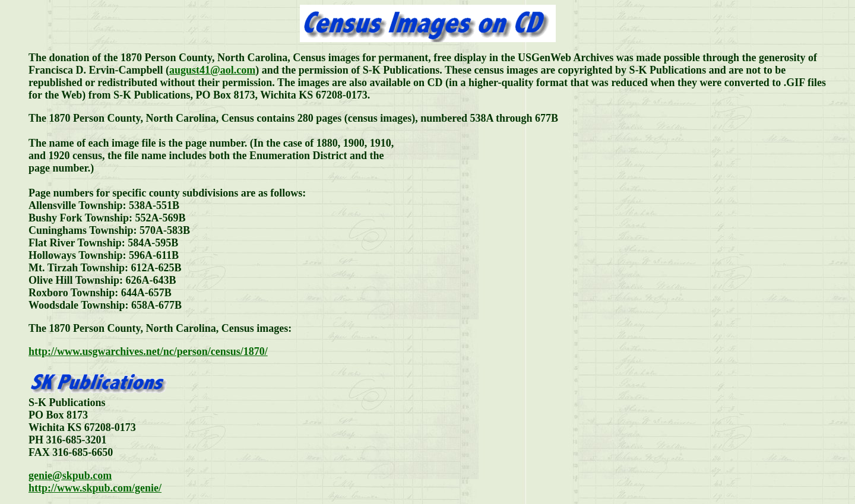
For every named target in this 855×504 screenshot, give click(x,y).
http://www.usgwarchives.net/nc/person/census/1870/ (148, 351)
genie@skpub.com (70, 476)
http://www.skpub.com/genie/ (95, 488)
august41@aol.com (212, 70)
